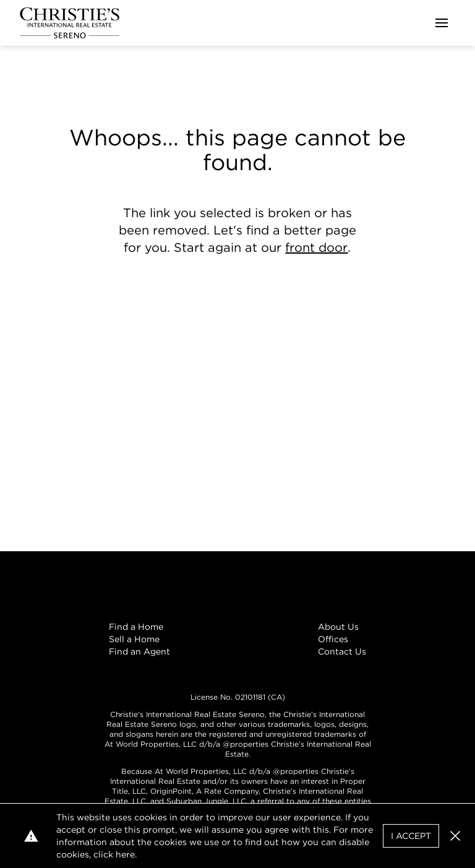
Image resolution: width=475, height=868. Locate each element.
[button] (455, 836)
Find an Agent (139, 651)
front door (316, 247)
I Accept (411, 836)
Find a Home (136, 627)
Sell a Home (134, 639)
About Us (338, 627)
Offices (333, 639)
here (125, 854)
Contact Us (342, 651)
